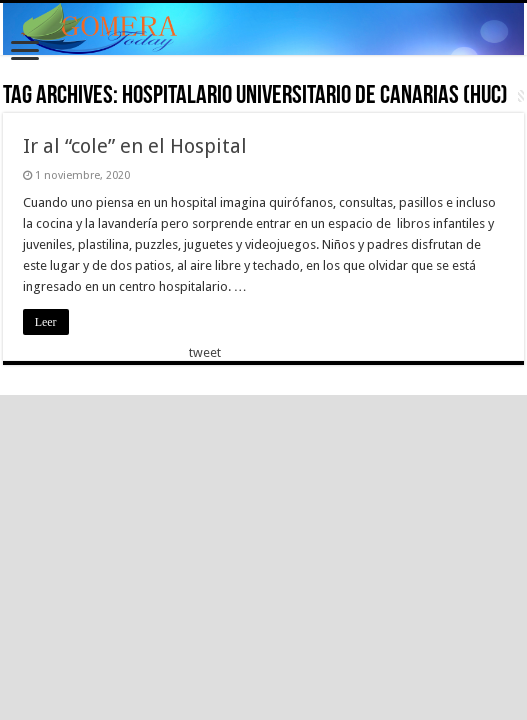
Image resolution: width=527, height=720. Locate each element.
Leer (46, 322)
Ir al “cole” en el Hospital (135, 146)
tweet (205, 352)
